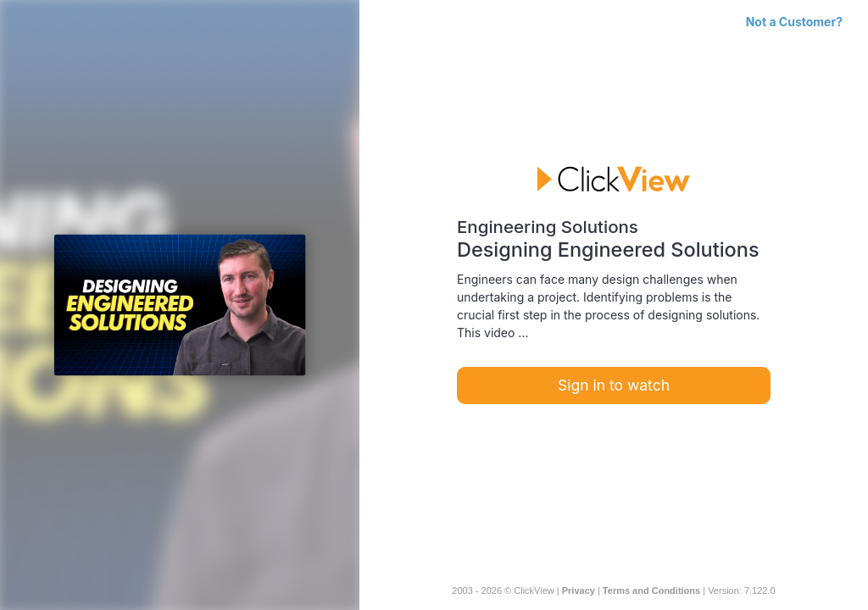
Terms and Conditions (651, 591)
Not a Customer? (794, 22)
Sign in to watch (614, 385)
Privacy (579, 591)
